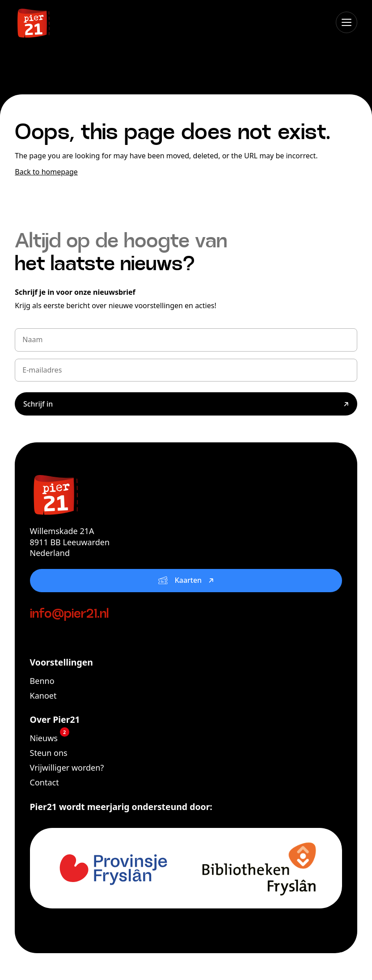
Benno (42, 681)
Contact (44, 782)
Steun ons (49, 753)
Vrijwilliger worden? (67, 768)
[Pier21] (186, 494)
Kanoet (43, 696)
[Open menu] (347, 22)
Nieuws (50, 738)
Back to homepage (46, 172)
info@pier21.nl (69, 614)
